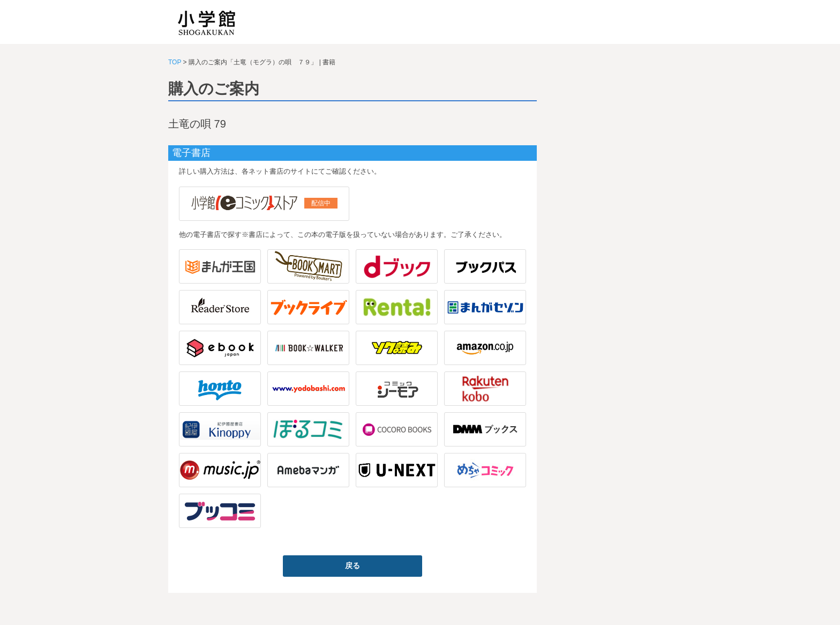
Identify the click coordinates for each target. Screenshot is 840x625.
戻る (352, 566)
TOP (175, 62)
